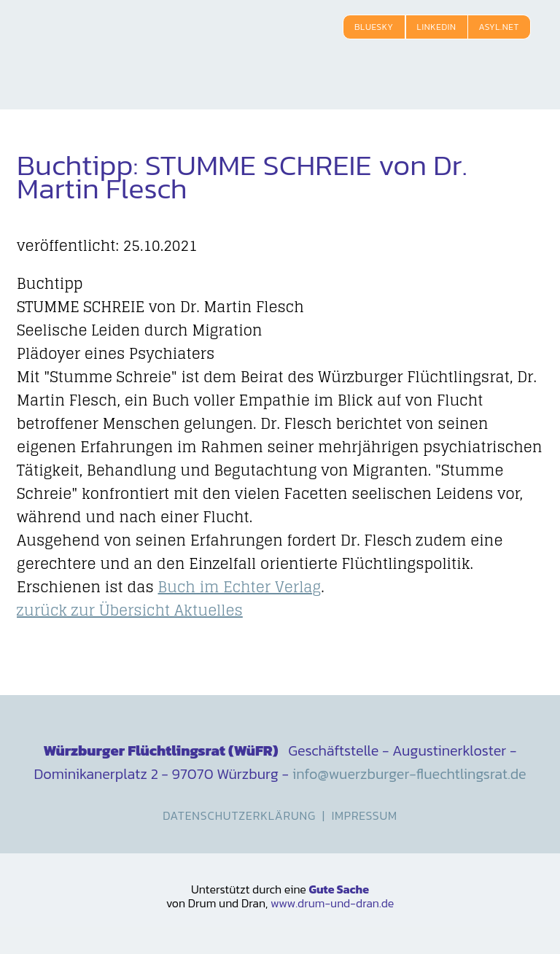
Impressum (365, 815)
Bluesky (374, 27)
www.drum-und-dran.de (332, 903)
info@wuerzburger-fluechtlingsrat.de (409, 774)
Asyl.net (499, 27)
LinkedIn (437, 27)
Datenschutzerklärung (239, 815)
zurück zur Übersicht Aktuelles (130, 610)
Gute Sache (339, 889)
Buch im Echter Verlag (240, 587)
